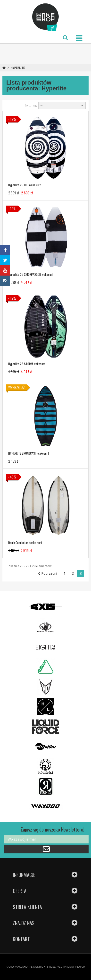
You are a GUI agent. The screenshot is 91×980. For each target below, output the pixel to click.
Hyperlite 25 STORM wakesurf (27, 364)
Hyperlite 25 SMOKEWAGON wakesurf (31, 274)
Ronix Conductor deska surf (25, 543)
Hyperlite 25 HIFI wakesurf (25, 185)
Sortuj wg (31, 105)
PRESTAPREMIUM (75, 967)
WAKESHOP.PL (24, 967)
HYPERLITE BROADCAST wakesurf (29, 453)
